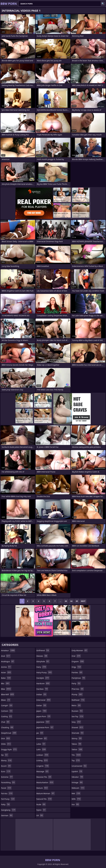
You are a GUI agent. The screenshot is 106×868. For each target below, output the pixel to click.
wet (76, 793)
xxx (75, 804)
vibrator (78, 777)
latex (41, 744)
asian (6, 672)
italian (41, 705)
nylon (41, 810)
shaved (78, 727)
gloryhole (43, 661)
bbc (6, 683)
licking (42, 760)
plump (77, 694)
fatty (6, 804)
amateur (8, 650)
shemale (78, 733)
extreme (7, 777)
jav (40, 733)
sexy (76, 722)
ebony (7, 760)
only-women (80, 650)
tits (76, 755)
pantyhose (79, 678)
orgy (77, 667)
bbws (6, 700)
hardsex (42, 689)
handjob (43, 678)
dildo (6, 744)
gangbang (8, 810)
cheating (7, 727)
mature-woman (46, 793)
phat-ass (78, 689)
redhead (78, 700)
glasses (42, 656)
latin (41, 749)
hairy (41, 667)
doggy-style (9, 749)
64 (71, 601)
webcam (78, 788)
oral (76, 656)
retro (76, 705)
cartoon (7, 711)
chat (5, 722)
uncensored (79, 766)
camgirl (7, 705)
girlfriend (43, 650)
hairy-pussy (44, 672)
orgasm (78, 661)
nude (41, 804)
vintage (77, 782)
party (76, 683)
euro (6, 771)
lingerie (43, 766)
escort (6, 766)
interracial (44, 700)
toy (76, 760)
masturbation (45, 782)
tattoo (77, 749)
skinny (77, 738)
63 (66, 601)
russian (77, 711)
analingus (8, 661)
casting (7, 716)
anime (6, 667)
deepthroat (9, 733)
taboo (77, 744)
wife (76, 799)
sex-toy (78, 716)
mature (42, 788)
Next (83, 601)
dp (5, 755)
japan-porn (44, 716)
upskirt (77, 771)
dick (6, 738)
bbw (6, 689)
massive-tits (44, 777)
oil (40, 815)
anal (6, 656)
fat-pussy (8, 799)
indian (42, 694)
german (7, 815)
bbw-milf (8, 694)
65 (77, 601)
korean (42, 738)
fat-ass (7, 793)
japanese (43, 722)
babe (6, 678)
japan (42, 711)
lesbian (43, 755)
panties (77, 672)
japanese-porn (45, 727)
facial (6, 788)
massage (43, 771)
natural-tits (44, 799)
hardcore (43, 683)
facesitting (8, 782)
